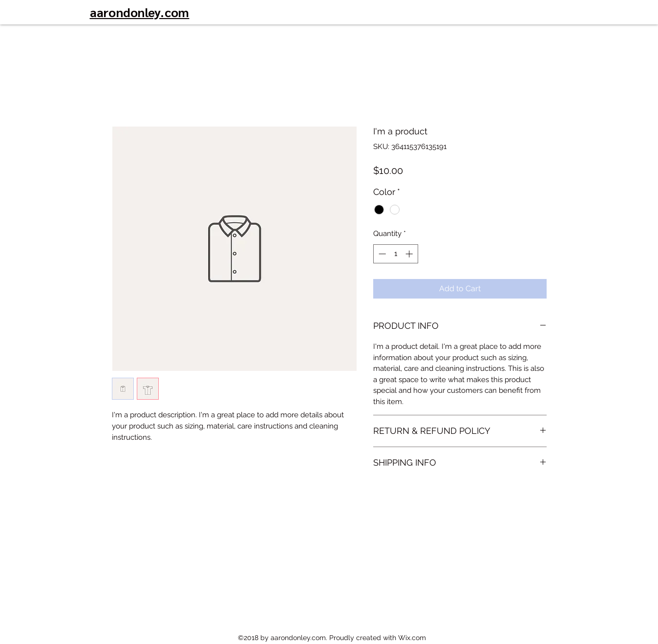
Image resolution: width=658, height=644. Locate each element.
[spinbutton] (395, 254)
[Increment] (410, 254)
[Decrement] (381, 254)
